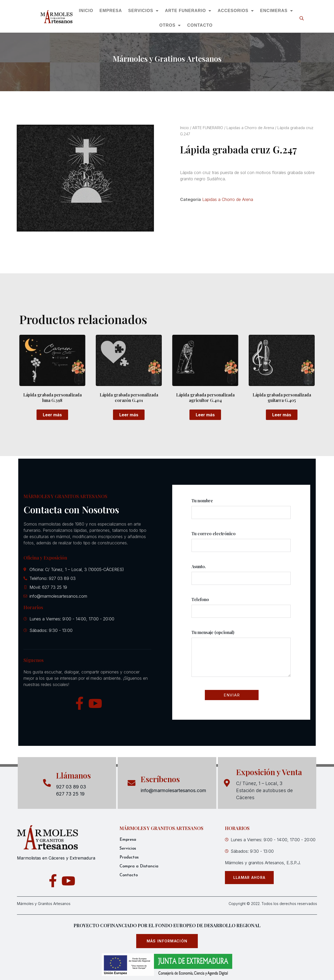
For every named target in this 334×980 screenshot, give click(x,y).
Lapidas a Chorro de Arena (250, 128)
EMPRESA (111, 11)
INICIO (86, 11)
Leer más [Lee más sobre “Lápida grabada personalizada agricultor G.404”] (205, 415)
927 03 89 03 (71, 787)
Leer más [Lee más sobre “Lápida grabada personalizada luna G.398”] (52, 415)
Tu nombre (241, 511)
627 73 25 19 (70, 794)
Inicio (184, 128)
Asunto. (241, 577)
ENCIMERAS (277, 11)
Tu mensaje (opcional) (241, 658)
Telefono (241, 610)
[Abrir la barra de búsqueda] (302, 18)
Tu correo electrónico (241, 544)
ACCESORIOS (236, 11)
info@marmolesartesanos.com (173, 790)
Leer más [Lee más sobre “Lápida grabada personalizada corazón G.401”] (129, 415)
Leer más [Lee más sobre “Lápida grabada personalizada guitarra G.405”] (282, 415)
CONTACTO (200, 25)
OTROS (170, 25)
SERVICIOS (144, 11)
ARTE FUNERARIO (188, 11)
